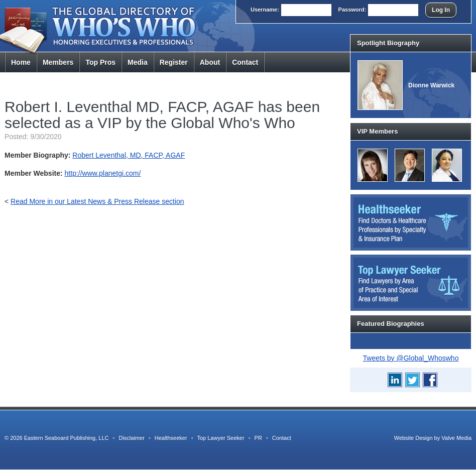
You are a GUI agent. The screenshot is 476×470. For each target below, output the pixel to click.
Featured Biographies (391, 324)
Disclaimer (131, 438)
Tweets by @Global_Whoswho (411, 358)
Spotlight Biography (388, 43)
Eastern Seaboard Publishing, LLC (67, 438)
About (210, 62)
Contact (245, 62)
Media (138, 62)
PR (258, 438)
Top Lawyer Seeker (220, 438)
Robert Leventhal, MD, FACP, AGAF (129, 155)
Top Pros (100, 62)
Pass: (352, 10)
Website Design (413, 438)
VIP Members (377, 131)
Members (58, 62)
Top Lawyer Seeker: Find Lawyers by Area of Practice (411, 283)
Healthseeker (171, 438)
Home (21, 62)
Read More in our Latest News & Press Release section (97, 201)
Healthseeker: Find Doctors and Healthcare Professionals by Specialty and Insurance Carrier (411, 222)
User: (265, 10)
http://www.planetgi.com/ (103, 173)
